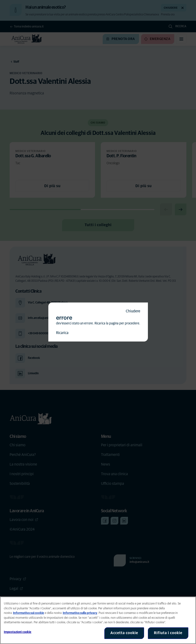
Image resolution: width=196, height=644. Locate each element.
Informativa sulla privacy (80, 613)
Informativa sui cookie (28, 613)
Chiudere (133, 311)
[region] (98, 620)
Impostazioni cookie (18, 632)
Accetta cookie (124, 633)
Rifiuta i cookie (168, 633)
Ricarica (62, 333)
